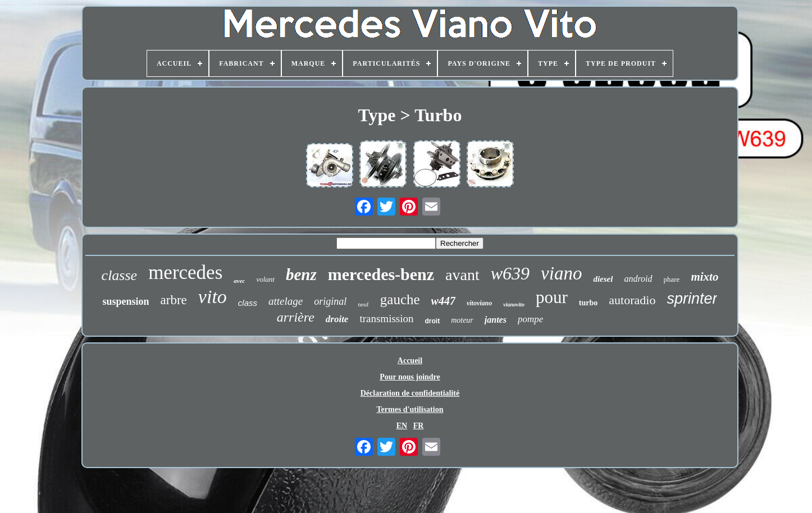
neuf (363, 304)
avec (239, 281)
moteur (462, 320)
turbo (588, 303)
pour (552, 297)
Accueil (410, 361)
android (638, 279)
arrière (296, 317)
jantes (496, 320)
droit (432, 321)
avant (462, 275)
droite (337, 319)
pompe (530, 319)
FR (419, 426)
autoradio (632, 300)
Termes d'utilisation (410, 409)
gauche (400, 299)
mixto (704, 277)
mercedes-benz (381, 274)
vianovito (514, 304)
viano (561, 273)
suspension (126, 301)
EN (402, 426)
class (248, 303)
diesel (603, 279)
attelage (286, 301)
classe (120, 275)
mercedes (185, 272)
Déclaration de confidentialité (410, 393)
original (330, 301)
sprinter (692, 299)
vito (213, 297)
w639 (510, 273)
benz (301, 274)
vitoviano (479, 303)
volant (265, 279)
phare (672, 279)
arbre (174, 300)
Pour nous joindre (410, 377)
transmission (386, 319)
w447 (443, 301)
